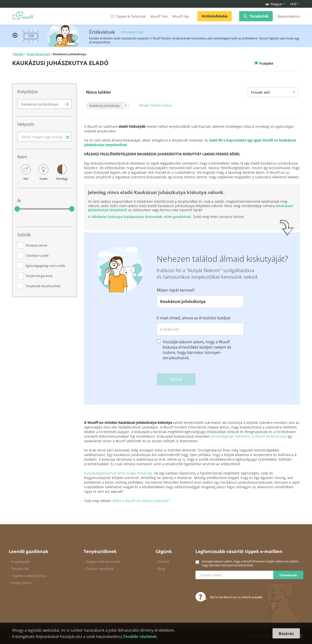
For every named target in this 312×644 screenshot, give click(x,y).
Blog (161, 569)
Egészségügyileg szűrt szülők (45, 266)
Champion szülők (37, 255)
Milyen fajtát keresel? (176, 290)
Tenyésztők (259, 16)
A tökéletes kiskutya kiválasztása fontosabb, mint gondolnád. (140, 217)
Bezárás (286, 634)
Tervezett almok (36, 245)
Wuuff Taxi (159, 16)
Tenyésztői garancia (39, 276)
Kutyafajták (20, 562)
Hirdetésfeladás (215, 16)
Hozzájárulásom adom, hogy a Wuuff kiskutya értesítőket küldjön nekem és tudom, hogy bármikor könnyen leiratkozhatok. (197, 350)
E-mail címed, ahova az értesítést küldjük (194, 318)
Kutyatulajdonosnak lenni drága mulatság (118, 473)
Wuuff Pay (181, 16)
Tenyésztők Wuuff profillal (43, 286)
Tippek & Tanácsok (128, 16)
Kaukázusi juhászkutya (105, 105)
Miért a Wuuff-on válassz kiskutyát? (141, 501)
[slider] (17, 209)
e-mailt (257, 597)
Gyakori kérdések (100, 569)
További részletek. (140, 637)
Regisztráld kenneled (103, 562)
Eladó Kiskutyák (38, 54)
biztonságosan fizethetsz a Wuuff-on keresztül (248, 436)
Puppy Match (22, 583)
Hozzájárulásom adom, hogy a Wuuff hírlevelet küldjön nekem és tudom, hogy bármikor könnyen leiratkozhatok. (250, 563)
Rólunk (164, 562)
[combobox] (44, 104)
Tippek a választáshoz (29, 576)
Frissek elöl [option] (260, 92)
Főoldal (18, 54)
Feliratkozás (288, 575)
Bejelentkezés (289, 16)
